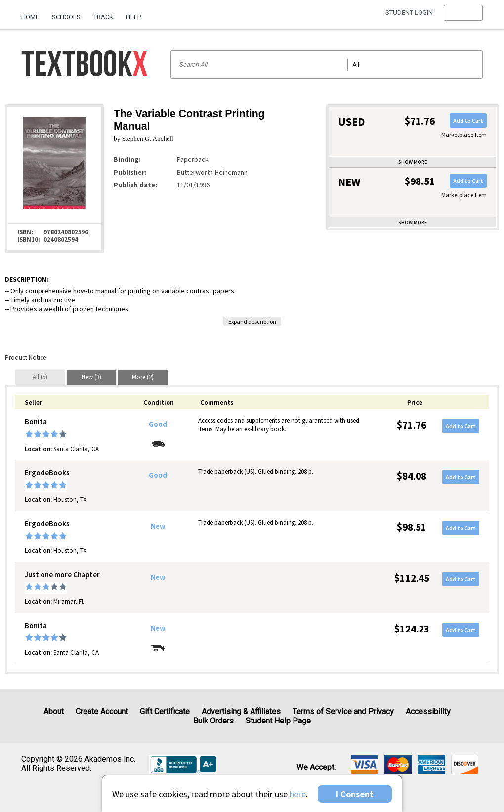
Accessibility (428, 711)
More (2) (143, 377)
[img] (364, 765)
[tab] (40, 377)
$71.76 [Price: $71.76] (412, 425)
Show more (413, 162)
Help (133, 17)
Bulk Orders (213, 721)
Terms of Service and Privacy (343, 711)
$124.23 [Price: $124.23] (412, 629)
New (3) (91, 377)
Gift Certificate (165, 711)
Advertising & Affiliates (241, 711)
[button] (463, 17)
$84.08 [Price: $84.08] (412, 476)
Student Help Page (278, 721)
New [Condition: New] (158, 526)
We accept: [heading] (316, 767)
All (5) (40, 377)
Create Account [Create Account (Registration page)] (102, 711)
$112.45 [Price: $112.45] (412, 578)
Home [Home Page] (30, 17)
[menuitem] (33, 13)
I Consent (355, 794)
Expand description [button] (252, 322)
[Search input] (327, 65)
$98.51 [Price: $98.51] (412, 527)
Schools (66, 17)
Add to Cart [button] (468, 120)
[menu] (463, 17)
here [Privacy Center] (298, 794)
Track (103, 17)
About (54, 711)
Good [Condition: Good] (158, 424)
